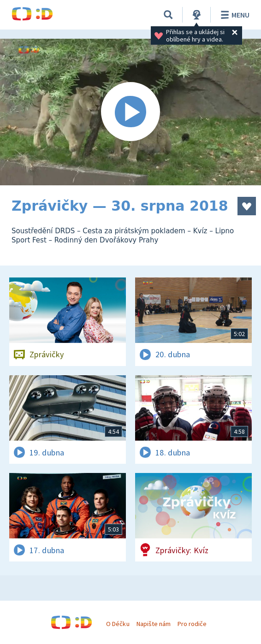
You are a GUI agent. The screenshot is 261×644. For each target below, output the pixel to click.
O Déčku (118, 624)
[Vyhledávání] (168, 15)
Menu (234, 15)
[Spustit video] (130, 112)
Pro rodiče (192, 624)
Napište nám (154, 624)
